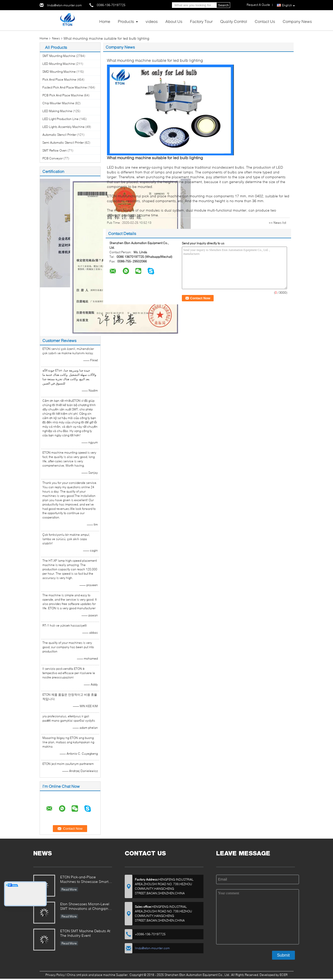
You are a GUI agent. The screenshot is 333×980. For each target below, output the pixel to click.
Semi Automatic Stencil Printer (63, 143)
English (288, 5)
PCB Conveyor (53, 158)
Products (126, 21)
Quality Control (234, 21)
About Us (174, 21)
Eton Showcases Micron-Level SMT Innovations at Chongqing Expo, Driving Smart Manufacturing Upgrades (85, 907)
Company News (297, 21)
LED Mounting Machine (59, 64)
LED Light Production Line (60, 119)
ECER (284, 975)
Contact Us (265, 21)
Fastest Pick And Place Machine (65, 87)
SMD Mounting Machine (59, 72)
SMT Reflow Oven (55, 150)
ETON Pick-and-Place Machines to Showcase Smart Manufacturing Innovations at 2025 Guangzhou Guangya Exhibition (84, 880)
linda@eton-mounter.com (64, 5)
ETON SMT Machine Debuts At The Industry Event (85, 933)
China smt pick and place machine (91, 975)
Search (224, 5)
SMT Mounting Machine (59, 56)
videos (152, 21)
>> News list (277, 223)
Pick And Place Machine (59, 79)
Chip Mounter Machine (58, 103)
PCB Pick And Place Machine (63, 95)
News (56, 38)
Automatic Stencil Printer (59, 135)
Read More (69, 889)
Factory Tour (201, 21)
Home (105, 21)
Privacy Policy (55, 975)
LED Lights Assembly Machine (64, 127)
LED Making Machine (57, 111)
